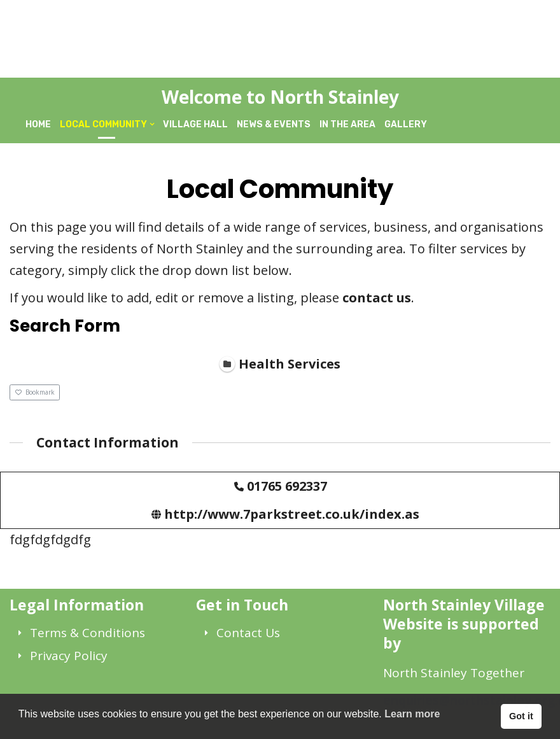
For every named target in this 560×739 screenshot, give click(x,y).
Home (38, 124)
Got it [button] (521, 716)
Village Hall (195, 124)
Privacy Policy (69, 656)
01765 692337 (287, 485)
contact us (377, 298)
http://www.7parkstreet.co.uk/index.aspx (300, 513)
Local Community (103, 124)
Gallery (406, 124)
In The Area (347, 124)
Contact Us (248, 633)
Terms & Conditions (87, 633)
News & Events (274, 124)
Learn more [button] (412, 714)
